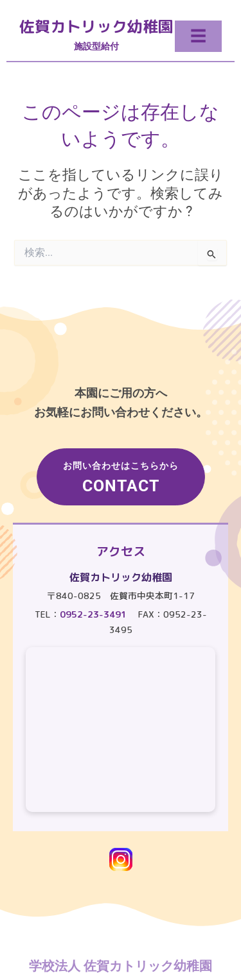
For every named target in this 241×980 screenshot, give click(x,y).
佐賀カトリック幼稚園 (96, 27)
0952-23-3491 (93, 614)
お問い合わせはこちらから (121, 478)
